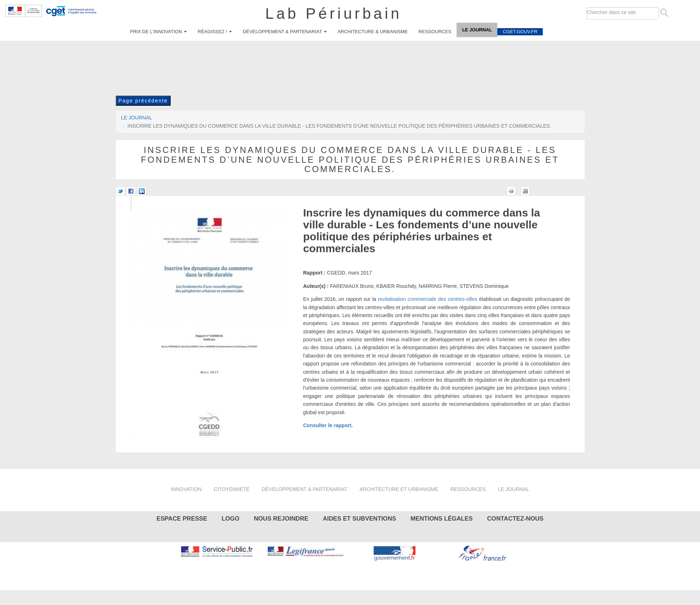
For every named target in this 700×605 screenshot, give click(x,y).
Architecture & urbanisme (373, 32)
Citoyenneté (232, 489)
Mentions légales (441, 519)
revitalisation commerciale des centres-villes (428, 299)
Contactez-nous (515, 519)
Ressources (435, 32)
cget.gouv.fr (520, 32)
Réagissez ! (215, 32)
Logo (230, 519)
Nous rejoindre (281, 519)
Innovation (186, 489)
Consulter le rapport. (328, 425)
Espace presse (182, 519)
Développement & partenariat (285, 32)
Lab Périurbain (334, 14)
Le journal (477, 30)
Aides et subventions (359, 519)
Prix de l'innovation (159, 32)
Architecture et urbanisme (399, 489)
